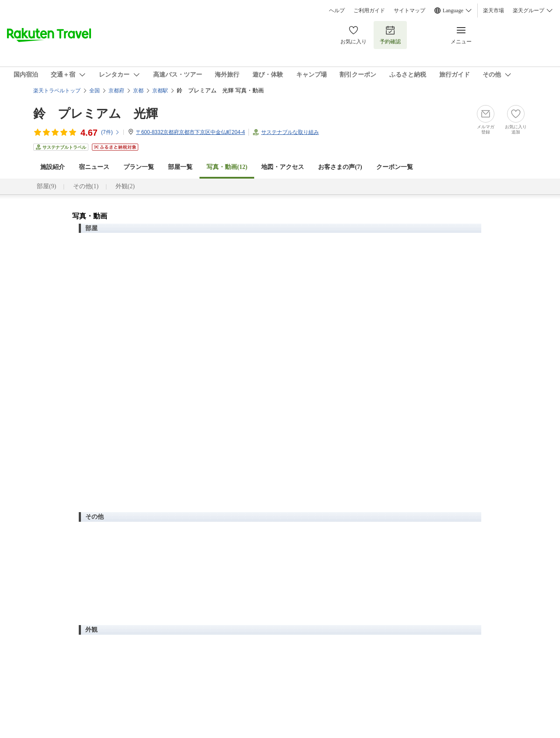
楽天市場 (493, 11)
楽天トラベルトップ (57, 91)
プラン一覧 (139, 167)
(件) (110, 132)
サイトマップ (409, 11)
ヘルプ (337, 11)
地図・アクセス (283, 167)
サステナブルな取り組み (290, 132)
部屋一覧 (180, 167)
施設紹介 (52, 167)
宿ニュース (94, 167)
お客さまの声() (340, 167)
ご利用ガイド (369, 11)
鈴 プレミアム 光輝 (96, 114)
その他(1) (86, 186)
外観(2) (125, 186)
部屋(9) (46, 186)
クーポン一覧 (395, 167)
